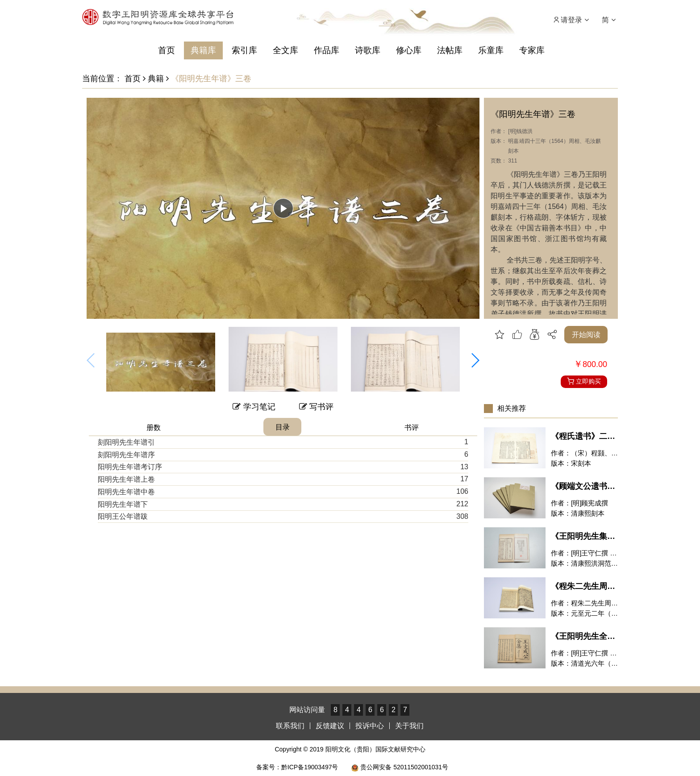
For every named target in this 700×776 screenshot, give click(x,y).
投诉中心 (370, 726)
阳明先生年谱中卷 (126, 492)
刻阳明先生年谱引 (126, 442)
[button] (475, 360)
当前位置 (98, 79)
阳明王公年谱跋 (123, 516)
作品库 (327, 50)
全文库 (285, 50)
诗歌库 (368, 50)
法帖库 (450, 50)
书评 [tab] (412, 428)
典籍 (153, 79)
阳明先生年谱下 (123, 504)
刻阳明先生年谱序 (126, 455)
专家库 (532, 50)
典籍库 (203, 50)
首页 (167, 50)
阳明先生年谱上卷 (126, 479)
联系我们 (290, 726)
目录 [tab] (283, 427)
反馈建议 (330, 726)
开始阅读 (586, 335)
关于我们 (409, 726)
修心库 (409, 50)
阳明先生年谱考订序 (130, 467)
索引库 (244, 50)
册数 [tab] (154, 428)
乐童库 (491, 50)
